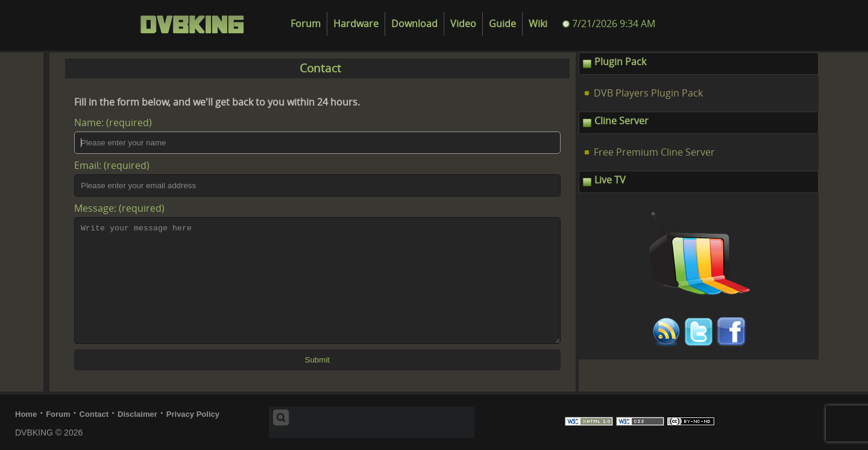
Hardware (356, 24)
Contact (94, 414)
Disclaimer (137, 414)
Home (26, 414)
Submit (317, 360)
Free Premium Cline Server (654, 152)
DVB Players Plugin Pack (648, 93)
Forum (306, 24)
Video (463, 24)
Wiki (538, 24)
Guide (502, 24)
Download (414, 24)
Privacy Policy (193, 414)
